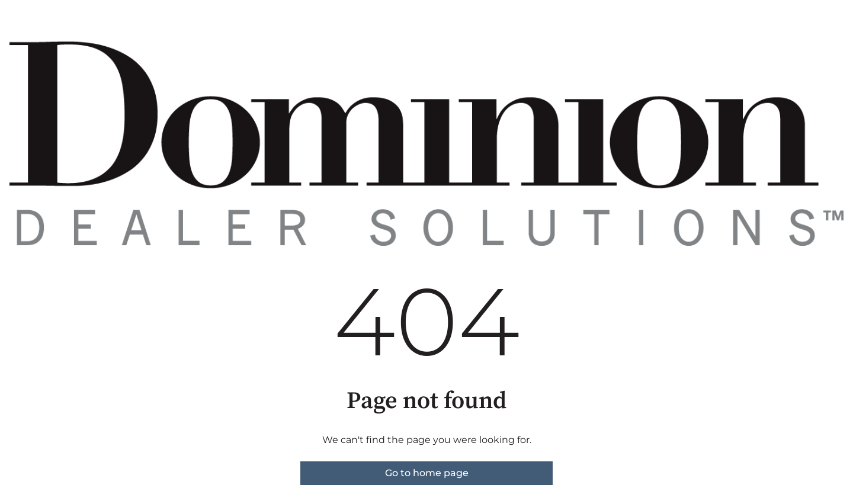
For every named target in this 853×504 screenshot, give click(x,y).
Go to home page (427, 473)
